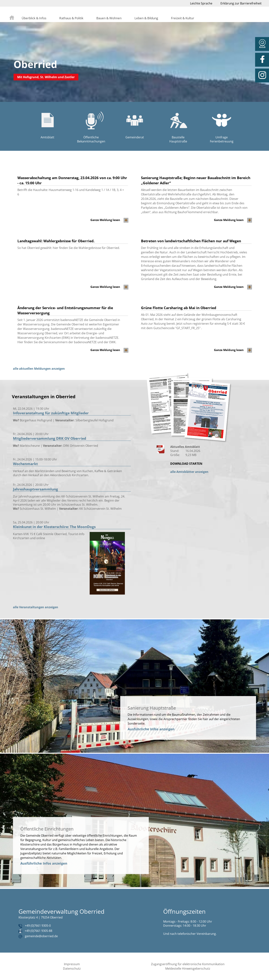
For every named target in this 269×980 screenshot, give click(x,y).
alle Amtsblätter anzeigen (189, 472)
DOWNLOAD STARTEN (186, 464)
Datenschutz (72, 969)
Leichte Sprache (201, 3)
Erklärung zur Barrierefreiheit (241, 3)
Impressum (72, 964)
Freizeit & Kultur (183, 18)
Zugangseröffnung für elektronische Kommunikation (188, 964)
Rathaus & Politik (71, 18)
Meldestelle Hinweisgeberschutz (188, 969)
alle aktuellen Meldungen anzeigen (39, 369)
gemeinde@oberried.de (41, 936)
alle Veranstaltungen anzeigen (36, 607)
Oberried (35, 64)
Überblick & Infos (34, 18)
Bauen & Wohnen (109, 18)
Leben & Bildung (146, 18)
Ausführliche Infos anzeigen (151, 729)
